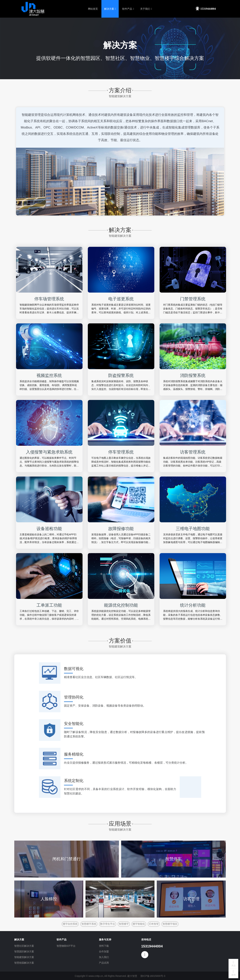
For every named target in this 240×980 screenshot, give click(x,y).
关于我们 (146, 9)
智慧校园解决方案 (24, 962)
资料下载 (104, 945)
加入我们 (104, 957)
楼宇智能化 (139, 923)
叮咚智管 (154, 923)
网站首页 (93, 9)
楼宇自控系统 (70, 923)
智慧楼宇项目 (170, 923)
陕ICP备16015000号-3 (153, 976)
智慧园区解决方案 (24, 951)
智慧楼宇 (124, 923)
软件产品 (128, 9)
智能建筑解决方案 (24, 957)
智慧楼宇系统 (89, 923)
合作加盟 (104, 951)
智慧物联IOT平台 (66, 945)
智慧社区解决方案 (24, 945)
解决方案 (110, 9)
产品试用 (104, 962)
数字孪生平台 (108, 923)
